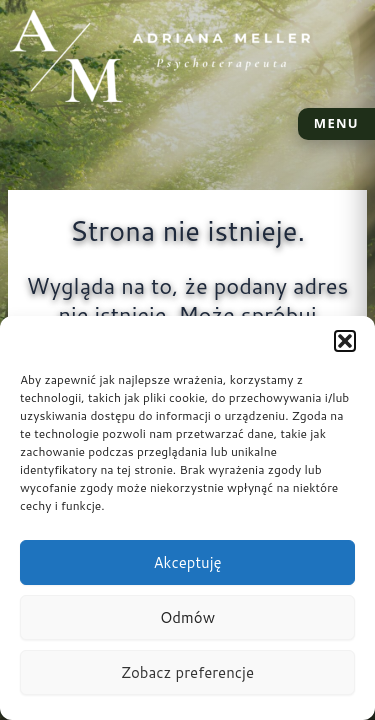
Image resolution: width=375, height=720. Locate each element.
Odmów (187, 617)
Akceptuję (187, 562)
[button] (345, 341)
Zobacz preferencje (187, 672)
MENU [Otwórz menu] (336, 123)
